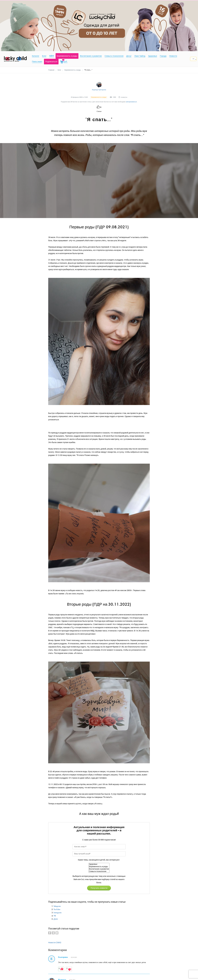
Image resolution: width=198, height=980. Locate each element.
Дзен (56, 919)
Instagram (58, 913)
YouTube (57, 909)
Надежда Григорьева (99, 90)
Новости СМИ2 (55, 943)
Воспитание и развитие (99, 869)
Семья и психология (99, 871)
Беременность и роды (99, 867)
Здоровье (99, 864)
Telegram (57, 906)
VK (55, 916)
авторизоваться (131, 102)
